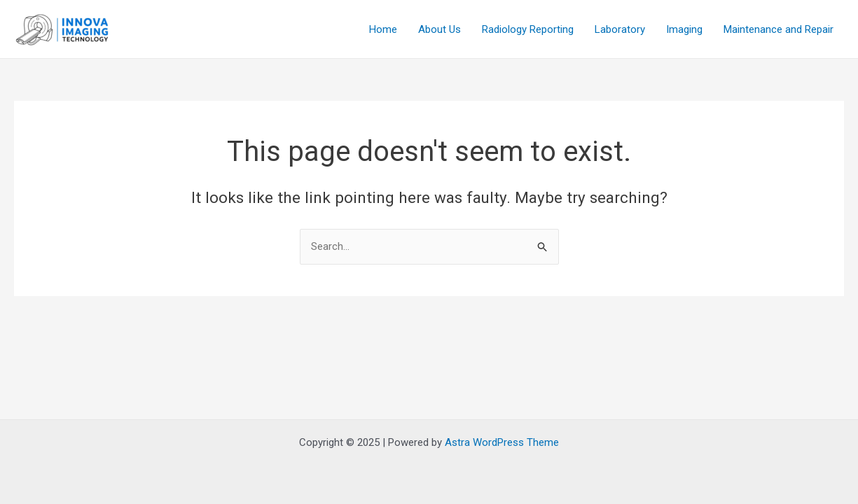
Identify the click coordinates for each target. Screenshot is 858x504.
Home (383, 29)
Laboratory (620, 29)
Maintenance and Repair (779, 29)
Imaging (684, 29)
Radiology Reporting (528, 29)
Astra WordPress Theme (502, 442)
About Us (440, 29)
